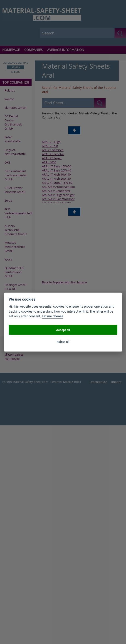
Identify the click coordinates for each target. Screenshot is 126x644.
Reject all (63, 341)
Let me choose (53, 316)
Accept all (63, 330)
